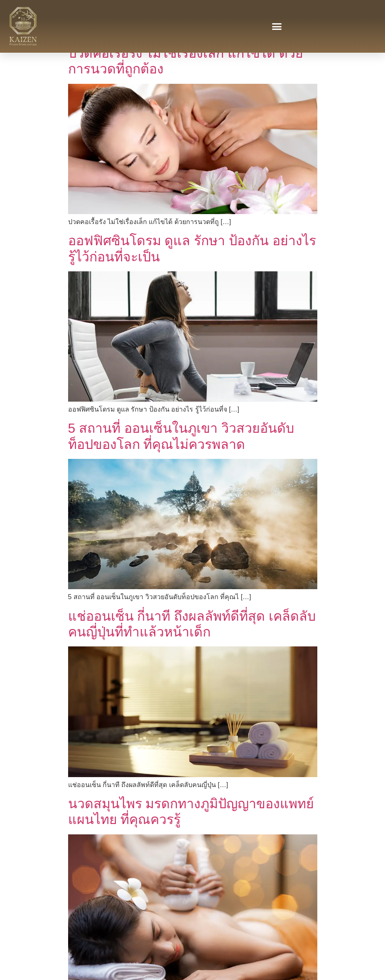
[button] (277, 27)
